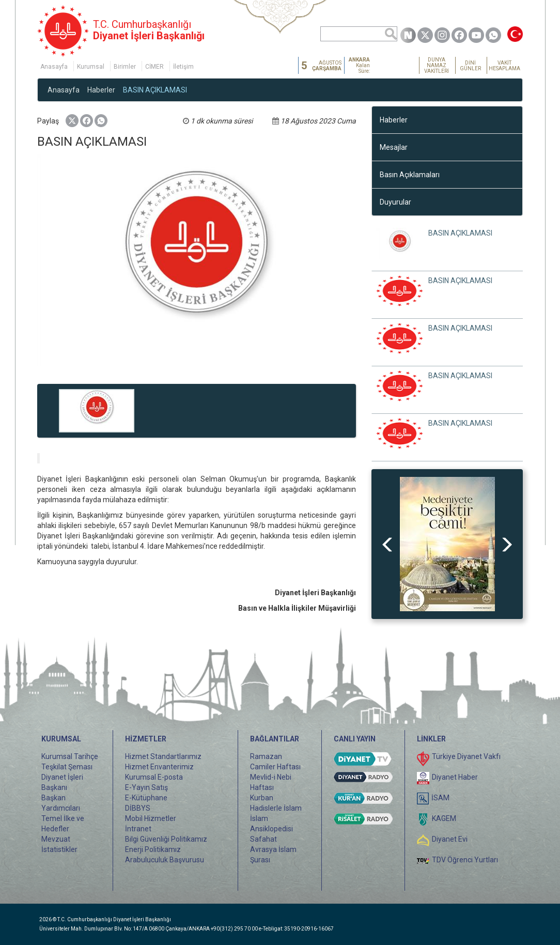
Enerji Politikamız (153, 849)
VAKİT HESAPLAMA (504, 66)
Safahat (263, 839)
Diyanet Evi (450, 839)
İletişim (183, 67)
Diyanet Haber (455, 777)
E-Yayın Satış (146, 787)
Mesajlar (394, 147)
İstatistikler (59, 849)
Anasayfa (54, 67)
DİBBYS (138, 808)
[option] (447, 544)
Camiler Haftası (275, 767)
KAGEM (444, 818)
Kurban (262, 798)
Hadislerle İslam (276, 808)
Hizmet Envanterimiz (159, 767)
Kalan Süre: (359, 65)
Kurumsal (91, 67)
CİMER (154, 67)
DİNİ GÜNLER (470, 66)
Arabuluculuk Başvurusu (165, 860)
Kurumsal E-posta (154, 777)
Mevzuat (56, 839)
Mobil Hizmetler (151, 818)
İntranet (138, 829)
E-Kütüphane (146, 798)
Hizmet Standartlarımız (163, 756)
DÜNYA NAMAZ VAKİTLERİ (437, 65)
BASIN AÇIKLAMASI (155, 90)
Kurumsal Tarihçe (70, 756)
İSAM (440, 798)
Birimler (125, 67)
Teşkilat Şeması (67, 767)
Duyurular (395, 202)
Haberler (101, 90)
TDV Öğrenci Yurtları (465, 860)
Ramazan (266, 756)
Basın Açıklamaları (410, 175)
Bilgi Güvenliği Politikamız (166, 839)
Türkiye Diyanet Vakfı (466, 756)
